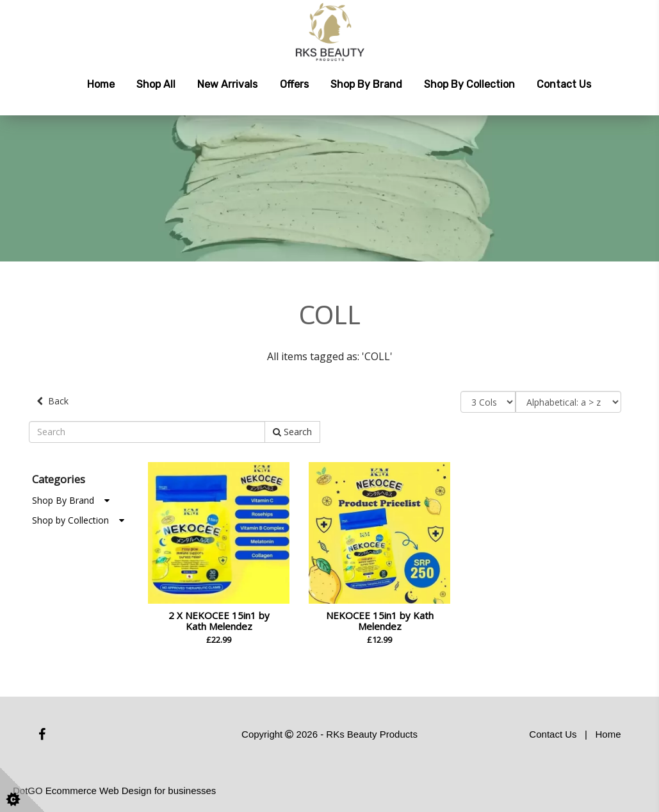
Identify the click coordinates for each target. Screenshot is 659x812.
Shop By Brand (71, 500)
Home (101, 84)
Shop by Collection (469, 84)
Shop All (156, 84)
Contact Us (564, 84)
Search (292, 432)
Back (53, 401)
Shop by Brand (366, 84)
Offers (294, 84)
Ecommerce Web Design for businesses (131, 791)
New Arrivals (227, 84)
